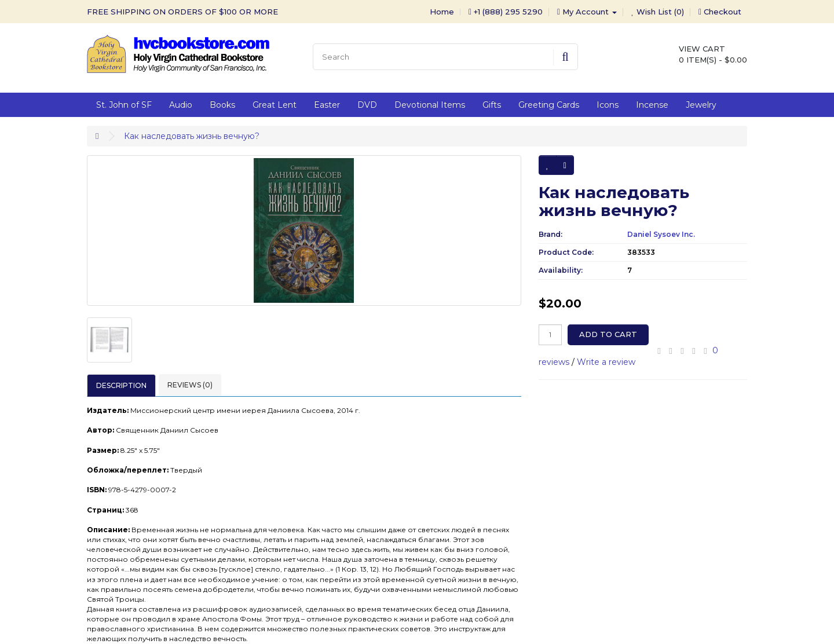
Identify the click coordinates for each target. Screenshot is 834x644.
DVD (367, 105)
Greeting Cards (549, 105)
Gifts (492, 105)
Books (222, 105)
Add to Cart (608, 334)
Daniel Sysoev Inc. (661, 234)
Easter (327, 105)
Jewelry (701, 105)
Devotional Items (430, 105)
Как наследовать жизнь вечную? (192, 136)
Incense (652, 105)
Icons (608, 105)
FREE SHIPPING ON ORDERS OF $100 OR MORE (182, 12)
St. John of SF (124, 105)
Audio (181, 105)
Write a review (606, 362)
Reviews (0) (190, 385)
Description (121, 385)
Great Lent (275, 105)
